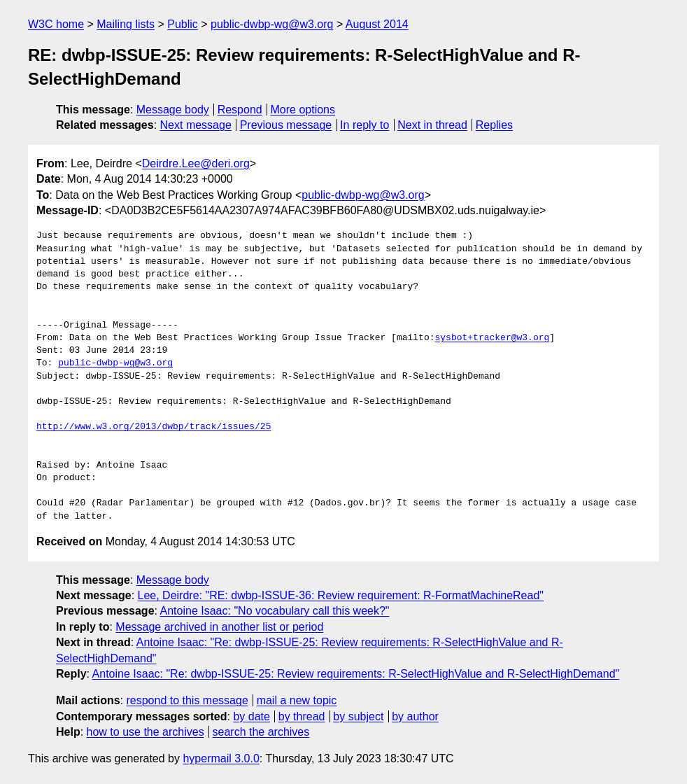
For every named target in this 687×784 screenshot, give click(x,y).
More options (303, 110)
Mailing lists (126, 24)
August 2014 (377, 24)
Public (183, 24)
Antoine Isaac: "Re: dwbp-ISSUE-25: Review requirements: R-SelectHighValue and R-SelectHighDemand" (356, 674)
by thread (302, 716)
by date (251, 716)
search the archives (261, 732)
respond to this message (187, 700)
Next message (196, 125)
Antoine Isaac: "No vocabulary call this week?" (275, 611)
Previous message (286, 125)
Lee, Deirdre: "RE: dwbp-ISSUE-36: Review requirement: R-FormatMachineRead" (341, 595)
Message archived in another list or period (219, 627)
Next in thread (432, 125)
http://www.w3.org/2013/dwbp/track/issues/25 (154, 427)
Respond (240, 110)
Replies (494, 125)
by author (415, 716)
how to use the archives (146, 732)
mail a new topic (297, 700)
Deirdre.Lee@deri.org (196, 163)
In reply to (364, 125)
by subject (358, 716)
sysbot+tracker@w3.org (492, 338)
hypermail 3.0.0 (221, 758)
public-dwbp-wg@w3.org (272, 24)
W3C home (56, 24)
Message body (173, 110)
